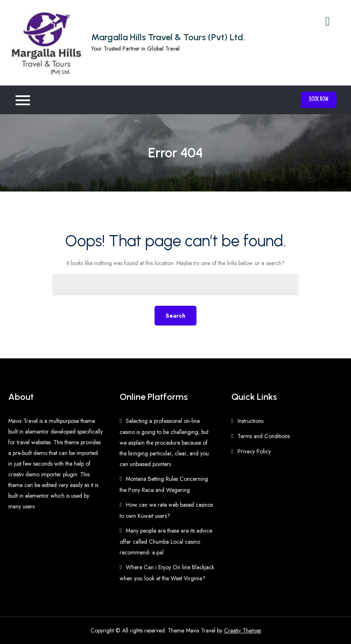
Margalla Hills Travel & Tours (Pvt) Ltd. (168, 37)
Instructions (251, 421)
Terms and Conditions (264, 436)
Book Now (319, 100)
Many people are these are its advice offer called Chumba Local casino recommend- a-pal (166, 541)
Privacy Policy (254, 451)
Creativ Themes (242, 630)
